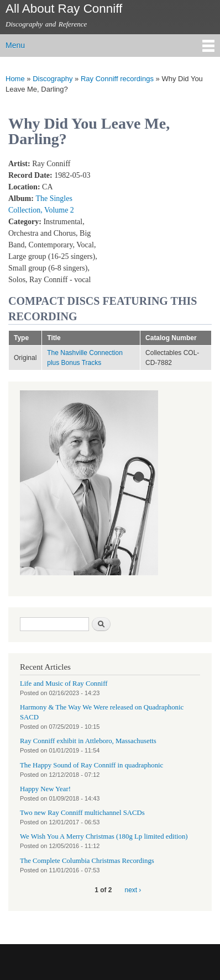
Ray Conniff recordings (117, 79)
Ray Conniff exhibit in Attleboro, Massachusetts (88, 741)
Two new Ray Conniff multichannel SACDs (82, 813)
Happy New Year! (45, 789)
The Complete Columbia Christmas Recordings (87, 861)
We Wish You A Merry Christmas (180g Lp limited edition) (104, 836)
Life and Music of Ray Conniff (64, 684)
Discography (53, 79)
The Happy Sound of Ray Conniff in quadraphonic (91, 765)
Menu (15, 45)
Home (15, 79)
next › (133, 890)
